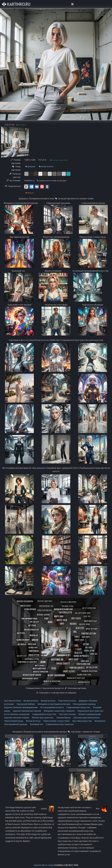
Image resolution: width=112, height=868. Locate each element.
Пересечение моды (14, 721)
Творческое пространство (90, 711)
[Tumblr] (47, 186)
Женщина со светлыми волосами (54, 704)
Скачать (21, 125)
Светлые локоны (67, 714)
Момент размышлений (89, 714)
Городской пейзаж (26, 704)
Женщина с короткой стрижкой (59, 711)
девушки (41, 468)
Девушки (30, 166)
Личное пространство (42, 718)
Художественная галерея (17, 718)
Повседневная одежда (84, 704)
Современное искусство (78, 707)
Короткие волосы (67, 701)
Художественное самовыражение (21, 707)
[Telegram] (32, 186)
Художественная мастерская (27, 711)
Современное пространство (60, 724)
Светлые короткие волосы (86, 718)
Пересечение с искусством (56, 721)
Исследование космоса (52, 707)
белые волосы (41, 340)
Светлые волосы (12, 701)
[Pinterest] (42, 186)
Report (29, 193)
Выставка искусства (82, 721)
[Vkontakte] (37, 186)
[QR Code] (26, 186)
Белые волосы (46, 166)
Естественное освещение (17, 714)
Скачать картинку (59, 160)
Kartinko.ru (29, 181)
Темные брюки (63, 718)
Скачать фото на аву (44, 865)
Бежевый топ (36, 724)
